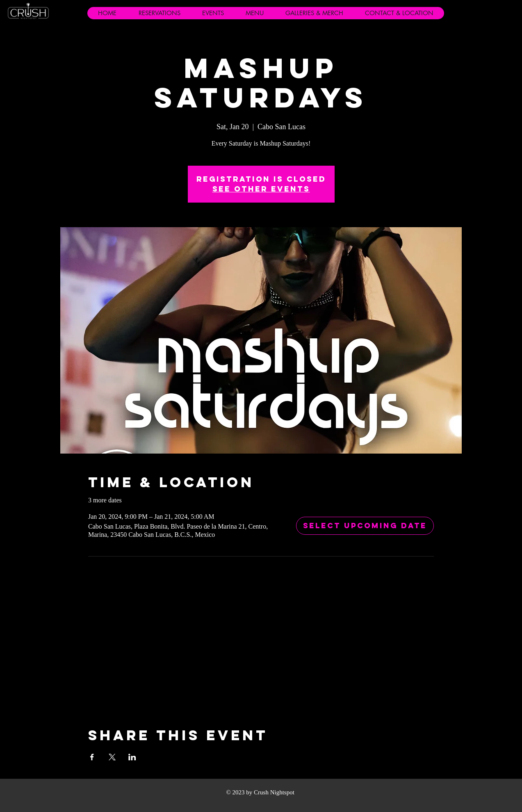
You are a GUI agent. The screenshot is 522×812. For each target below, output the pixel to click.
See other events (261, 189)
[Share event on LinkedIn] (132, 757)
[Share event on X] (112, 757)
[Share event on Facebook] (92, 757)
